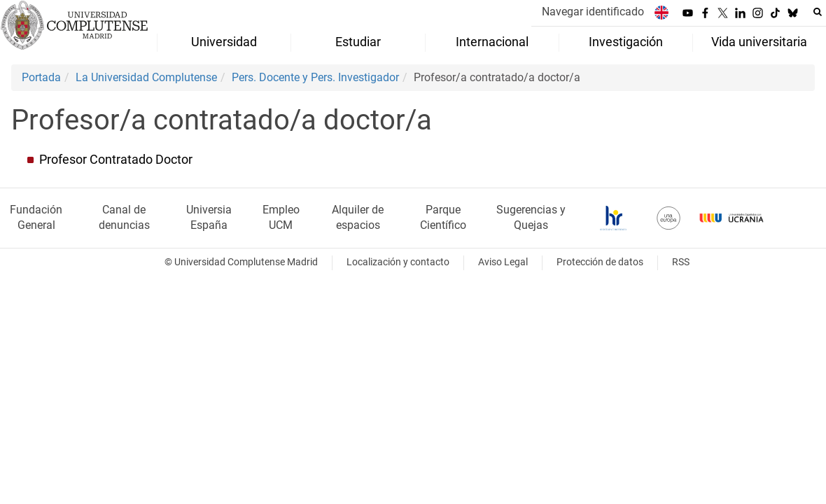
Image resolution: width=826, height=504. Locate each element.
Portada (41, 77)
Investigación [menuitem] (626, 42)
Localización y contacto (398, 262)
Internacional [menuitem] (492, 42)
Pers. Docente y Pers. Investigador (315, 77)
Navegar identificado (593, 12)
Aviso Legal (503, 262)
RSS (681, 262)
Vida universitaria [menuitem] (759, 42)
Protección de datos (600, 262)
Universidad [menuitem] (224, 42)
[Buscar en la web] (818, 12)
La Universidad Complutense (146, 77)
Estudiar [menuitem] (358, 42)
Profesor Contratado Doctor (116, 160)
